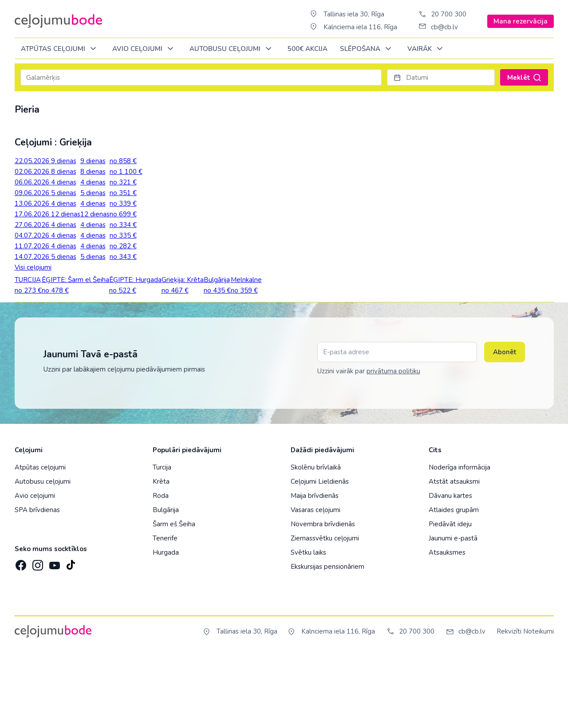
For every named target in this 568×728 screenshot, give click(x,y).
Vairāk (427, 49)
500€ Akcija (308, 49)
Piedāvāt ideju (450, 597)
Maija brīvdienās (315, 568)
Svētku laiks (308, 625)
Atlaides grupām (454, 583)
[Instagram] (37, 635)
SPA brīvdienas (37, 583)
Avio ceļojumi (35, 568)
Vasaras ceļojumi (316, 583)
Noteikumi (538, 704)
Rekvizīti (509, 704)
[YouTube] (54, 635)
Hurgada (166, 625)
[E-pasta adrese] (397, 425)
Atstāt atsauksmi (454, 554)
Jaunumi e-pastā (453, 611)
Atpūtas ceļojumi (60, 49)
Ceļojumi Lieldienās (320, 554)
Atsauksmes (447, 625)
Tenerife (165, 611)
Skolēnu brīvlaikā (316, 540)
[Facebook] (20, 635)
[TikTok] (71, 635)
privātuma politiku (393, 444)
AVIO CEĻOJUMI (144, 49)
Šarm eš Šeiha (174, 597)
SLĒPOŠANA (367, 49)
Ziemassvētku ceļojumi (325, 611)
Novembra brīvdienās (323, 597)
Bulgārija (166, 583)
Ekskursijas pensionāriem (327, 639)
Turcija (162, 540)
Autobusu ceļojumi (43, 554)
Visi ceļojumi (33, 267)
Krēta (161, 554)
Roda (161, 568)
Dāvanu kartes (450, 568)
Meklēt (524, 78)
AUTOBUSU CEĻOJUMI (232, 49)
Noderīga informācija (460, 540)
